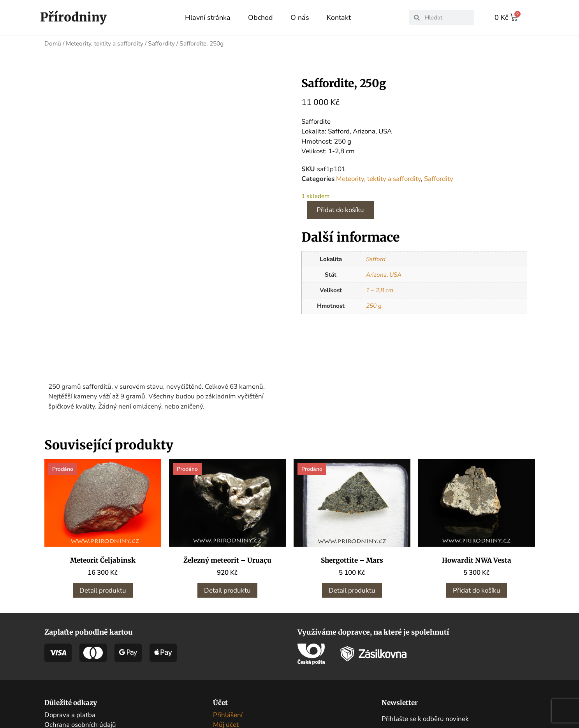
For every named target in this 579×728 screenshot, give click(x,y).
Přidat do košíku (340, 210)
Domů (53, 43)
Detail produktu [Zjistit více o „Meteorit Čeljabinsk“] (103, 529)
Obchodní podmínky (74, 673)
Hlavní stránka (208, 18)
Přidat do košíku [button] (477, 529)
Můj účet (226, 663)
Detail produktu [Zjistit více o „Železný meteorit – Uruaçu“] (227, 529)
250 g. (374, 305)
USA (395, 274)
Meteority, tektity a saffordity (105, 43)
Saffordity (161, 43)
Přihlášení (228, 653)
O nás (300, 18)
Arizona (376, 274)
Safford (376, 259)
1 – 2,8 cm (380, 290)
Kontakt (339, 18)
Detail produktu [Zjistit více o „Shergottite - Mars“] (352, 529)
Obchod (260, 18)
